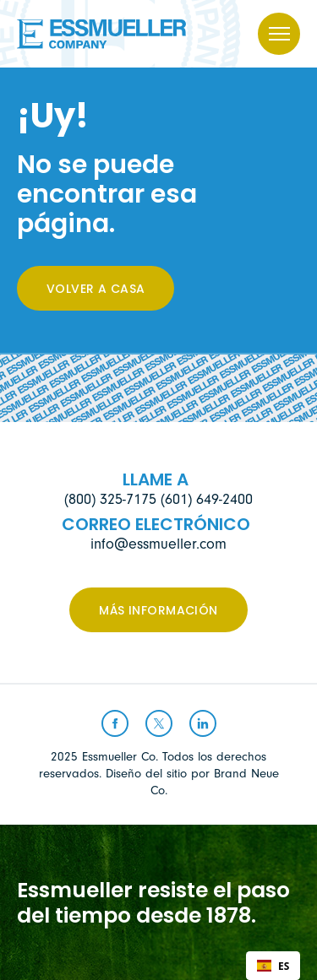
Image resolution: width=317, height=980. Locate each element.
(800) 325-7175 (110, 499)
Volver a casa (96, 290)
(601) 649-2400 (207, 499)
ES (273, 966)
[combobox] (273, 966)
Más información (158, 612)
